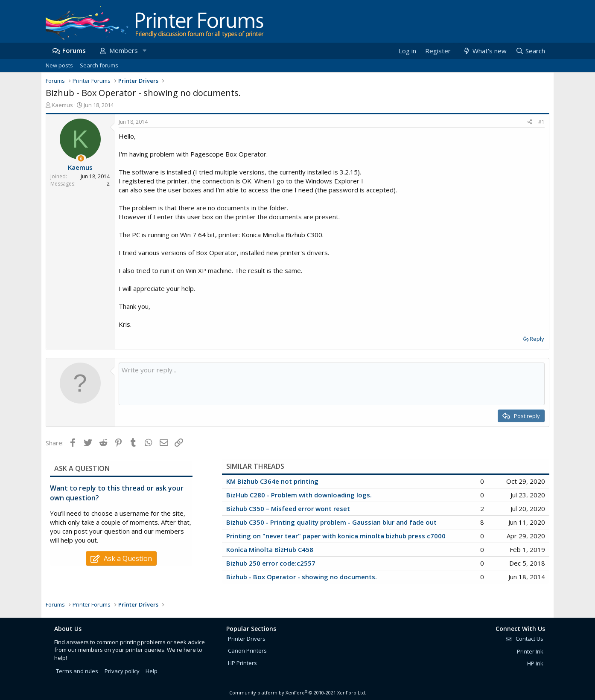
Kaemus (62, 105)
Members (124, 50)
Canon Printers (247, 651)
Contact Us (524, 639)
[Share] (530, 122)
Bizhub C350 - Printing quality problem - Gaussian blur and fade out (331, 522)
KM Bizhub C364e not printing (272, 481)
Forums (74, 50)
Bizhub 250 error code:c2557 (271, 563)
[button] (144, 51)
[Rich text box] (332, 384)
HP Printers (242, 663)
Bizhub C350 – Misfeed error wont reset (288, 508)
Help (152, 671)
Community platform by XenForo (298, 693)
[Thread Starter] (81, 158)
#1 (541, 122)
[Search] (530, 51)
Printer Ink (530, 651)
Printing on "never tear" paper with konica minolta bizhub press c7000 (336, 536)
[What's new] (484, 51)
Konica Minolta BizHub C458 (270, 549)
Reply (537, 339)
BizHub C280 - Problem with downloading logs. (299, 495)
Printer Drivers (247, 639)
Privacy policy (122, 671)
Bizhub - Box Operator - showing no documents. (302, 577)
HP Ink (535, 663)
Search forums (99, 65)
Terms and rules (77, 671)
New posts (59, 65)
